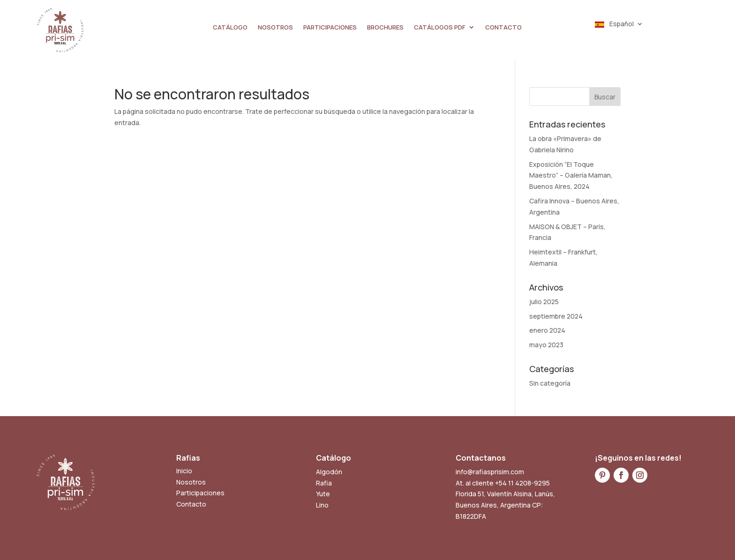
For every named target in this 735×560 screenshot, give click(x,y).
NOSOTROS (275, 28)
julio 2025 (544, 302)
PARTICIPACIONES (330, 28)
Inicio (184, 471)
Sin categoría (550, 383)
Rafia (324, 483)
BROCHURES (385, 28)
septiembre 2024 (556, 316)
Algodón (329, 472)
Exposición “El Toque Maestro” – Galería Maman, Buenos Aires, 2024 (571, 175)
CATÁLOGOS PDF (440, 28)
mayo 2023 (546, 345)
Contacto (191, 504)
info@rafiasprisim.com (490, 472)
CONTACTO (503, 28)
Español (614, 24)
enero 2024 (547, 330)
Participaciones (200, 493)
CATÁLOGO (230, 28)
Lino (322, 505)
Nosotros (191, 482)
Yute (323, 494)
